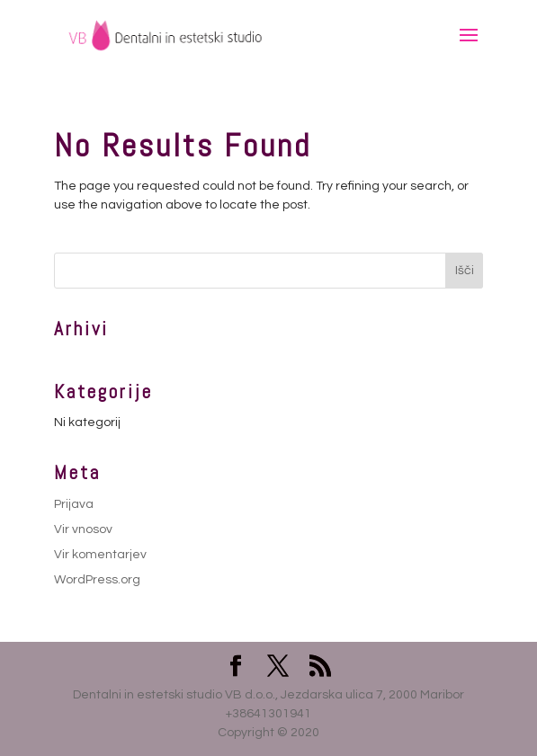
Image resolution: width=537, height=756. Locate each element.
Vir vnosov (83, 529)
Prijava (74, 504)
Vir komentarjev (100, 555)
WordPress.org (97, 580)
